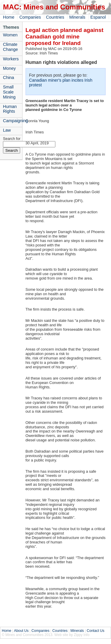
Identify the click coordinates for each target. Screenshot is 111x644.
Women (10, 35)
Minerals (77, 17)
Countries (55, 17)
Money (9, 68)
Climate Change (10, 47)
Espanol (98, 17)
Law (7, 130)
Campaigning (13, 121)
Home (9, 17)
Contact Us (95, 631)
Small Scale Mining (9, 92)
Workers (11, 59)
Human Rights (10, 109)
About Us (21, 631)
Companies (30, 17)
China (9, 78)
